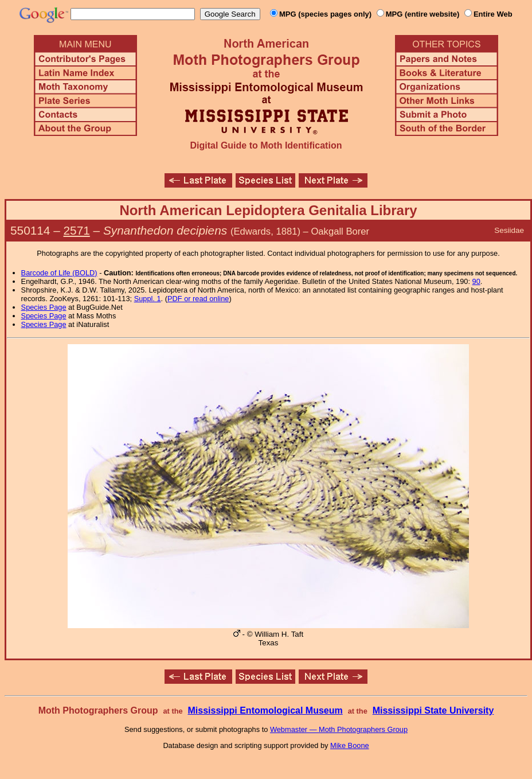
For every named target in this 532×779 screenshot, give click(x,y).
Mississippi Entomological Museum (265, 710)
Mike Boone (350, 745)
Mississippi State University (433, 710)
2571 (77, 230)
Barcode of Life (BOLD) (59, 273)
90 (476, 281)
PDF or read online (198, 299)
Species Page (44, 307)
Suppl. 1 (148, 299)
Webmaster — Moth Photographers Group (339, 729)
